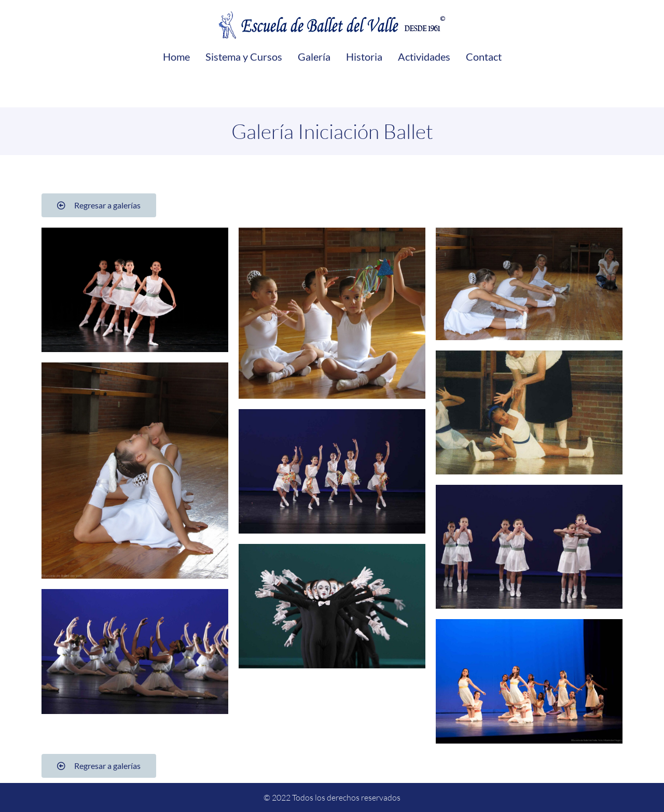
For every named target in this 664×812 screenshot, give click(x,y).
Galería (314, 57)
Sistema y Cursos (244, 57)
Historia (364, 57)
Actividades (424, 57)
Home (176, 57)
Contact (484, 57)
